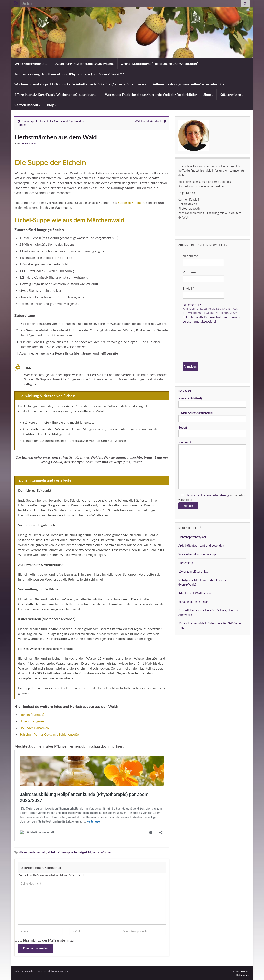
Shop (208, 94)
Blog (52, 105)
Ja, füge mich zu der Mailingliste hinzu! (45, 940)
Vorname (189, 272)
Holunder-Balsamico (34, 728)
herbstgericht (83, 852)
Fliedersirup (186, 563)
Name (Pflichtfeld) (212, 402)
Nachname (190, 256)
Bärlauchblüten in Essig (193, 602)
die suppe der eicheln (33, 852)
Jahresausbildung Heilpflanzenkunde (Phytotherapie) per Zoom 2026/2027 (69, 74)
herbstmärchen (102, 852)
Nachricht (212, 465)
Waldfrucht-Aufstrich (148, 121)
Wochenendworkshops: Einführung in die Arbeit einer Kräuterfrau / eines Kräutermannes (80, 84)
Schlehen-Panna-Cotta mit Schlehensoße (49, 734)
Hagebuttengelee (32, 721)
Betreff (212, 431)
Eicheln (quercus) (32, 715)
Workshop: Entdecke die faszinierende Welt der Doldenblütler (151, 94)
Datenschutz (192, 305)
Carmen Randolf (28, 105)
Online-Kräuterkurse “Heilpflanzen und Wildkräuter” (161, 64)
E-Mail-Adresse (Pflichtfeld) (212, 417)
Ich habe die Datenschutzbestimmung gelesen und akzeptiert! (211, 319)
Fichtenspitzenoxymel (192, 537)
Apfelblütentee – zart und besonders (202, 545)
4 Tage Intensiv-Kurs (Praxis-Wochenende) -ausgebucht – (57, 94)
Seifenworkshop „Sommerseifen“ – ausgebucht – (188, 84)
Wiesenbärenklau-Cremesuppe (198, 554)
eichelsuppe (65, 852)
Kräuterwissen (232, 94)
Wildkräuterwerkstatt (32, 64)
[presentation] (199, 343)
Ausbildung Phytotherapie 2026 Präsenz (85, 64)
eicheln (52, 852)
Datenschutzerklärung (215, 495)
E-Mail (188, 288)
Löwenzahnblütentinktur (194, 571)
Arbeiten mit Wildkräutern (195, 593)
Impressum (242, 971)
